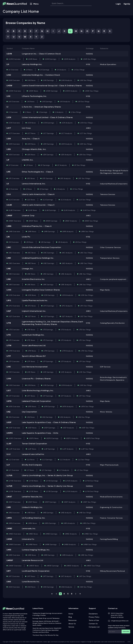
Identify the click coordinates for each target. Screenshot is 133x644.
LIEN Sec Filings (85, 155)
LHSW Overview (15, 91)
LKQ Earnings (47, 417)
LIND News (32, 263)
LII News (29, 189)
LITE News (31, 340)
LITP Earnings (48, 361)
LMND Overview (15, 534)
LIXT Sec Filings (85, 396)
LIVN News (31, 385)
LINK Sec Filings (85, 285)
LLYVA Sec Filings (92, 481)
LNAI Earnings (48, 587)
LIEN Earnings (48, 155)
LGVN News (33, 59)
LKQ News (31, 417)
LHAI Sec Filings (86, 80)
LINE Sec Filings (85, 274)
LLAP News (32, 449)
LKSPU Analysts (72, 438)
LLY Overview (14, 470)
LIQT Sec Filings (86, 316)
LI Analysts (59, 112)
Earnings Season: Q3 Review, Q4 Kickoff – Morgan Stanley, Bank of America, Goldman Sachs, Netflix (47, 623)
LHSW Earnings (52, 91)
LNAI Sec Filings (86, 587)
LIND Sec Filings (86, 263)
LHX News (31, 102)
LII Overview (13, 189)
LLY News (30, 470)
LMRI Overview (14, 555)
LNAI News (31, 587)
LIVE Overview (14, 372)
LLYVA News (33, 481)
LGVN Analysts (70, 59)
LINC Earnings (49, 253)
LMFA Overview (15, 523)
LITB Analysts (66, 330)
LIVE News (31, 372)
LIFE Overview (14, 178)
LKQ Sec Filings (84, 417)
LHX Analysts (65, 102)
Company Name (28, 48)
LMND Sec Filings (91, 534)
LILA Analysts (66, 200)
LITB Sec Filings (85, 330)
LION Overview (14, 295)
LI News (28, 112)
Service (71, 627)
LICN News (32, 123)
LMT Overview (14, 576)
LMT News (31, 576)
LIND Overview (14, 263)
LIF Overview (13, 165)
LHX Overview (14, 102)
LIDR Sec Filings (86, 144)
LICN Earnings (49, 123)
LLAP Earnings (49, 449)
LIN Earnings (46, 242)
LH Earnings (45, 70)
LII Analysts (60, 189)
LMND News (33, 534)
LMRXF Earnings (53, 566)
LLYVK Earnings (52, 491)
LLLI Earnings (47, 460)
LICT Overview (14, 133)
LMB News (31, 513)
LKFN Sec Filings (87, 406)
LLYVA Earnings (52, 481)
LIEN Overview (14, 155)
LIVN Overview (14, 385)
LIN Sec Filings (81, 242)
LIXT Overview (14, 396)
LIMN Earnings (49, 231)
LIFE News (31, 178)
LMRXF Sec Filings (93, 566)
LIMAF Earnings (51, 221)
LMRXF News (34, 566)
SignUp (127, 4)
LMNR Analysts (70, 544)
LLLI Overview (14, 460)
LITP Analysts (66, 361)
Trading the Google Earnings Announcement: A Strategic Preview (47, 614)
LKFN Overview (14, 406)
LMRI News (32, 555)
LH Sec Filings (79, 70)
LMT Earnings (48, 576)
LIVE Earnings (48, 372)
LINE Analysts (66, 274)
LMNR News (33, 544)
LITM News (32, 351)
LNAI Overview (14, 587)
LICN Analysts (67, 123)
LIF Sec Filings (80, 165)
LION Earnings (49, 295)
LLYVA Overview (15, 481)
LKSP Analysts (68, 428)
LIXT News (31, 396)
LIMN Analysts (68, 231)
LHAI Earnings (48, 80)
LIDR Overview (14, 144)
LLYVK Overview (15, 491)
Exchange (90, 48)
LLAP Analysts (68, 449)
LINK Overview (14, 285)
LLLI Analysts (65, 460)
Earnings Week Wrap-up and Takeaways (46, 618)
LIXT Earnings (48, 396)
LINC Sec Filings (86, 253)
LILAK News (33, 210)
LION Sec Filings (87, 295)
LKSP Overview (14, 428)
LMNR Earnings (51, 544)
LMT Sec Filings (85, 576)
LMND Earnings (51, 534)
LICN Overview (14, 123)
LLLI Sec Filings (84, 460)
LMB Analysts (66, 513)
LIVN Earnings (48, 385)
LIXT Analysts (66, 396)
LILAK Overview (15, 210)
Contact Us (93, 624)
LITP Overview (14, 361)
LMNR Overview (15, 544)
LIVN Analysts (67, 385)
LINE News (31, 274)
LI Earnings (43, 112)
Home (71, 614)
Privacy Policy (94, 617)
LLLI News (31, 460)
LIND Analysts (67, 263)
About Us (72, 624)
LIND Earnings (49, 263)
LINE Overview (14, 274)
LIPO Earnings (49, 306)
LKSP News (32, 428)
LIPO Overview (14, 306)
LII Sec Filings (78, 189)
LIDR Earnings (48, 144)
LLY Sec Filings (82, 470)
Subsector (104, 48)
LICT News (31, 133)
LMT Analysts (66, 576)
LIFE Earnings (48, 178)
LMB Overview (14, 513)
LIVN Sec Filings (86, 385)
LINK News (31, 285)
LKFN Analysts (68, 406)
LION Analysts (68, 295)
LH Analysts (61, 70)
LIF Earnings (45, 165)
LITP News (31, 361)
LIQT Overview (14, 316)
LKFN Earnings (49, 406)
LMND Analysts (71, 534)
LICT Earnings (48, 133)
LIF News (29, 165)
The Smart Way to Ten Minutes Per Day (46, 635)
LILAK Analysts (69, 210)
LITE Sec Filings (85, 340)
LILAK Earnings (50, 210)
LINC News (32, 253)
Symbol (10, 48)
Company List (94, 627)
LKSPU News (34, 438)
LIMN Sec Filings (87, 231)
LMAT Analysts (70, 502)
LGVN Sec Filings (89, 59)
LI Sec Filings (76, 112)
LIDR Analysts (67, 144)
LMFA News (33, 523)
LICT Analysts (67, 133)
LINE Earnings (48, 274)
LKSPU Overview (15, 438)
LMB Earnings (48, 513)
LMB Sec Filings (85, 513)
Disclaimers (93, 614)
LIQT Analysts (67, 316)
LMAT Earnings (50, 502)
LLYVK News (33, 491)
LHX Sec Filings (83, 102)
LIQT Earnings (49, 316)
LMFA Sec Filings (89, 523)
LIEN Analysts (66, 155)
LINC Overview (14, 253)
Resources (73, 620)
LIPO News (32, 306)
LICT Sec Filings (86, 133)
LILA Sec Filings (85, 200)
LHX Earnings (47, 102)
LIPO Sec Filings (86, 306)
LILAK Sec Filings (89, 210)
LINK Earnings (48, 285)
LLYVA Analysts (71, 481)
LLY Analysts (64, 470)
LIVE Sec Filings (85, 372)
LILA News (31, 200)
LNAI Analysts (67, 587)
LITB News (31, 330)
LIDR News (31, 144)
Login (118, 4)
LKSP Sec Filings (88, 428)
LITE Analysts (66, 340)
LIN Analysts (63, 242)
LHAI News (31, 80)
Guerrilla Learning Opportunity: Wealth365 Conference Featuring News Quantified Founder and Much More (47, 630)
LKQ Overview (14, 417)
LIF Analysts (62, 165)
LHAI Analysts (67, 80)
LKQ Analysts (65, 417)
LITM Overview (14, 351)
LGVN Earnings (50, 59)
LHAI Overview (14, 80)
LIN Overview (14, 242)
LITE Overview (14, 340)
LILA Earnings (48, 200)
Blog (70, 617)
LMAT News (33, 502)
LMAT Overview (15, 502)
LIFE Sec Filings (84, 178)
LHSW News (33, 91)
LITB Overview (14, 330)
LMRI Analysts (68, 555)
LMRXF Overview (15, 566)
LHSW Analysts (71, 91)
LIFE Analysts (65, 178)
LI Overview (13, 112)
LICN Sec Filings (86, 123)
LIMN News (32, 231)
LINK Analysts (66, 285)
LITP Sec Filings (85, 361)
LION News (32, 295)
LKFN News (32, 406)
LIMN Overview (14, 231)
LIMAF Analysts (71, 221)
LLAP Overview (14, 449)
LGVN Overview (15, 59)
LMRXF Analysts (73, 566)
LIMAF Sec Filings (91, 221)
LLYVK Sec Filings (92, 491)
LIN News (30, 242)
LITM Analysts (68, 351)
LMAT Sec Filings (89, 502)
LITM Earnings (49, 351)
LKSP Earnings (50, 428)
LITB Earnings (48, 330)
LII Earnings (44, 189)
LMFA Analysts (69, 523)
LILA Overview (14, 200)
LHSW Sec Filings (92, 91)
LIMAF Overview (15, 221)
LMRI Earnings (49, 555)
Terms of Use (94, 620)
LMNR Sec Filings (90, 544)
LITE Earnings (48, 340)
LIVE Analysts (66, 372)
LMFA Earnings (50, 523)
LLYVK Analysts (71, 491)
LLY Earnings (47, 470)
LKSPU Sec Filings (93, 438)
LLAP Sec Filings (87, 449)
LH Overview (13, 70)
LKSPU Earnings (52, 438)
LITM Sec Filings (87, 351)
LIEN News (31, 155)
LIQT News (32, 316)
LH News (29, 70)
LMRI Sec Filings (87, 555)
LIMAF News (33, 221)
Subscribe (126, 631)
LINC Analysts (67, 253)
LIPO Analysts (67, 306)
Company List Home (21, 11)
